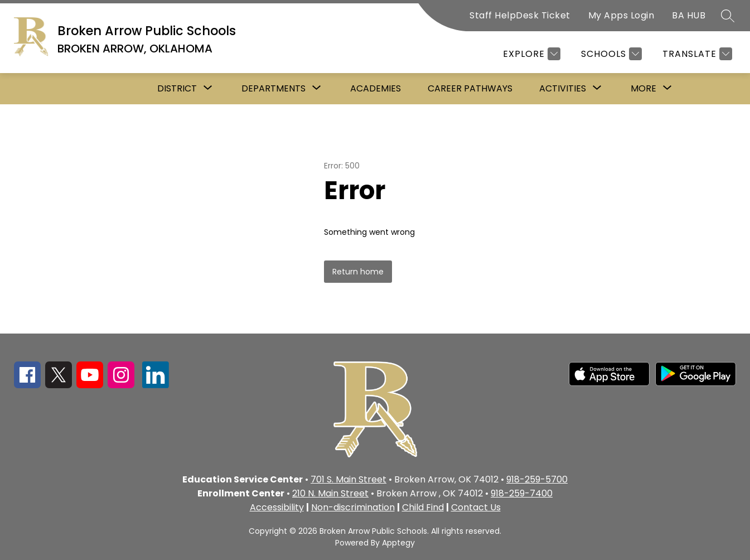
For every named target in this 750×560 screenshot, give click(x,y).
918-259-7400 (522, 493)
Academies (376, 88)
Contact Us (476, 507)
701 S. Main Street (349, 479)
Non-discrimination (353, 507)
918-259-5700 (537, 479)
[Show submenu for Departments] (274, 89)
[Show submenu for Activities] (563, 89)
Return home (358, 272)
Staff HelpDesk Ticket (520, 15)
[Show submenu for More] (643, 89)
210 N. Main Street (330, 493)
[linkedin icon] (156, 385)
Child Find (423, 507)
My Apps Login (621, 15)
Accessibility (277, 507)
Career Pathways (470, 88)
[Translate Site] (696, 54)
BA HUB (689, 15)
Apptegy (398, 543)
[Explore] (530, 54)
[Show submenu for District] (177, 89)
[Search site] (728, 16)
